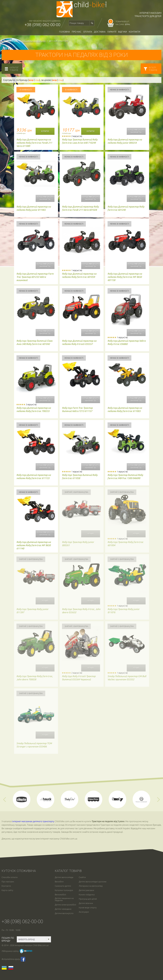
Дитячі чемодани (63, 909)
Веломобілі (60, 895)
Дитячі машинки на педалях (64, 899)
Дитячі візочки (86, 903)
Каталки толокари (64, 890)
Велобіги (59, 882)
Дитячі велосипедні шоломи (93, 882)
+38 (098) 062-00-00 (43, 25)
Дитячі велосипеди (64, 877)
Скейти (82, 877)
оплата (88, 32)
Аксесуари (84, 912)
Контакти (134, 32)
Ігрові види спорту (88, 908)
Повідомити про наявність (136, 131)
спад (37, 80)
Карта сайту (7, 890)
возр (31, 80)
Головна (64, 32)
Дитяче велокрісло (64, 913)
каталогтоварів (14, 69)
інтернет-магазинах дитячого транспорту (33, 821)
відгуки (122, 32)
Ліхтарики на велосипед (91, 886)
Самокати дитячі (63, 886)
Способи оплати (10, 877)
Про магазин (8, 882)
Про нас (77, 32)
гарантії (112, 32)
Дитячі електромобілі (65, 905)
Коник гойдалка (87, 895)
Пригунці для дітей (88, 899)
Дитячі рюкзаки (86, 890)
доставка (100, 32)
